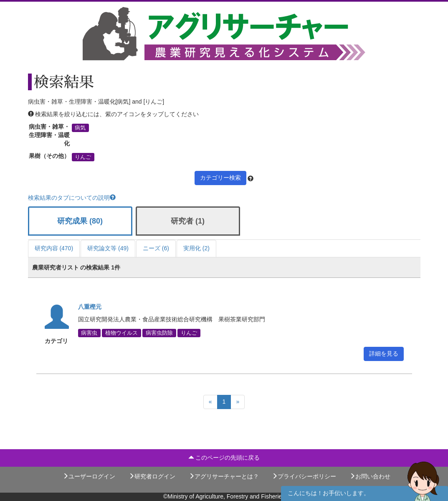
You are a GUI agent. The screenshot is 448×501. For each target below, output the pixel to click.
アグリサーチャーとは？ (224, 476)
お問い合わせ (370, 476)
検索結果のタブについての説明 (72, 198)
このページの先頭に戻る (224, 458)
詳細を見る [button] (384, 353)
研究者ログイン (152, 476)
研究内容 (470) (54, 248)
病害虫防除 (159, 333)
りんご (83, 157)
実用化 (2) (196, 248)
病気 (80, 128)
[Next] (238, 402)
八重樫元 (90, 307)
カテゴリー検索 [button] (220, 178)
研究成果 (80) (80, 221)
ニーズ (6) (156, 248)
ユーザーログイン (89, 476)
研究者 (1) (188, 221)
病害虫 (89, 333)
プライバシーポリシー (304, 476)
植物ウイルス (121, 333)
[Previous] (210, 402)
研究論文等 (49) (108, 248)
